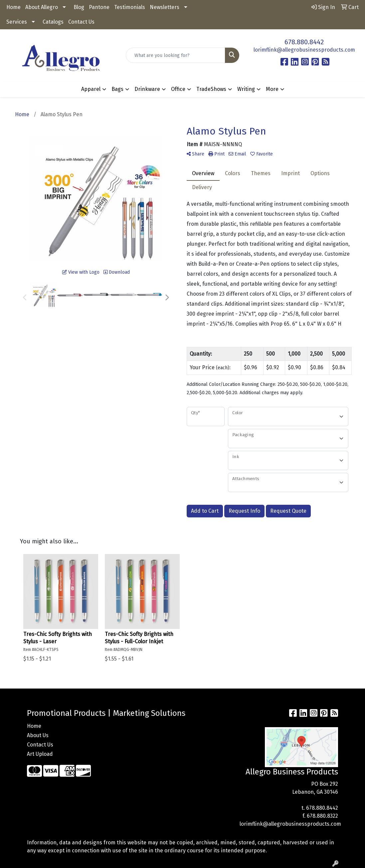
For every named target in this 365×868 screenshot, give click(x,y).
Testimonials (130, 7)
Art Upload (40, 754)
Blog (79, 7)
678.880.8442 (304, 42)
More (272, 89)
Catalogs (53, 22)
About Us (38, 735)
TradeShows (211, 89)
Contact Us (81, 22)
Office (178, 89)
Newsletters (165, 7)
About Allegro (42, 7)
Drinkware (147, 89)
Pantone (99, 7)
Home (13, 7)
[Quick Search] (176, 55)
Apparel (91, 89)
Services (17, 22)
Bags (117, 89)
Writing (246, 89)
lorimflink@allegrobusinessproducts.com (304, 50)
